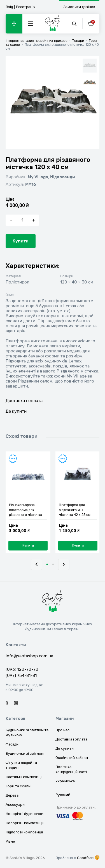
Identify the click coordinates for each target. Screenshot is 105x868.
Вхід (9, 7)
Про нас (62, 730)
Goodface (85, 858)
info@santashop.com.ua (29, 656)
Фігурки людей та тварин (21, 765)
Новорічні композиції (25, 823)
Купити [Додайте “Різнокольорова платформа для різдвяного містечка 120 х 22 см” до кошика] (28, 546)
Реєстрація (26, 7)
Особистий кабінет (72, 758)
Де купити (16, 411)
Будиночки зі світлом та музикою (27, 733)
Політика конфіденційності (71, 770)
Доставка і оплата (24, 401)
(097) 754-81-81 (21, 675)
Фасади (12, 744)
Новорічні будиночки (25, 814)
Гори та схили (18, 786)
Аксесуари (15, 805)
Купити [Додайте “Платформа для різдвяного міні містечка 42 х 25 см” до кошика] (78, 546)
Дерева (12, 795)
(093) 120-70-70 (22, 669)
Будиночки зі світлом (25, 754)
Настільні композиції (24, 777)
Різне (10, 841)
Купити (21, 241)
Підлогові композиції (24, 832)
